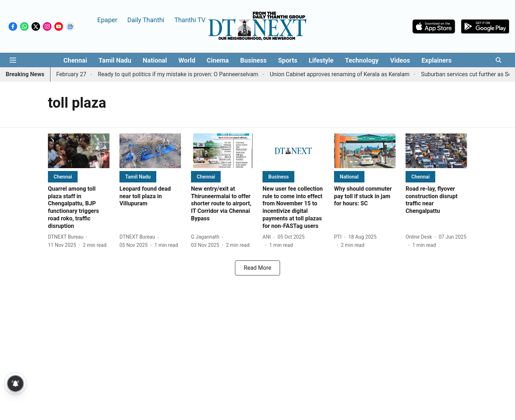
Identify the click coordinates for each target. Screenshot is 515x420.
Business (254, 60)
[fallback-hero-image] (79, 151)
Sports (288, 60)
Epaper (107, 19)
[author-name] (67, 237)
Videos (400, 60)
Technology (362, 60)
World (187, 60)
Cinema (218, 60)
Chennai (75, 60)
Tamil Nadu (115, 60)
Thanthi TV (190, 19)
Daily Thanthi (146, 19)
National (155, 60)
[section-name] (63, 177)
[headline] (79, 208)
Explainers (436, 60)
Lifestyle (321, 60)
